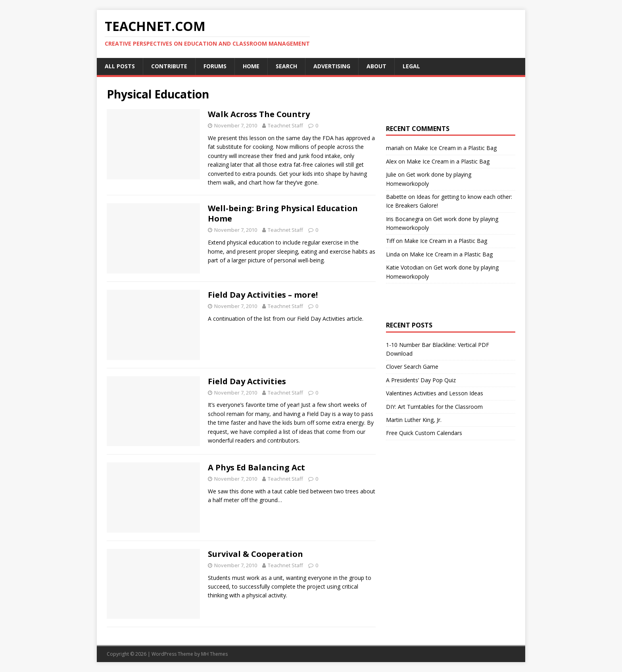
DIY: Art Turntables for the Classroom (434, 407)
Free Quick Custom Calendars (424, 433)
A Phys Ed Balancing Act (256, 467)
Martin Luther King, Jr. (414, 420)
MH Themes (214, 654)
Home (251, 66)
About (376, 66)
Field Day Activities (247, 381)
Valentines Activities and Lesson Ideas (435, 393)
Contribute (169, 66)
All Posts (120, 66)
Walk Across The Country (259, 114)
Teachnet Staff (285, 125)
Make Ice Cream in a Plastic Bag (455, 148)
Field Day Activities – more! (263, 295)
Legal (411, 66)
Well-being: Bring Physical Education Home (283, 213)
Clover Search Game (412, 367)
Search (286, 66)
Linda (393, 254)
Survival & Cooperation (255, 554)
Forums (215, 66)
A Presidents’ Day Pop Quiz (421, 380)
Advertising (332, 66)
